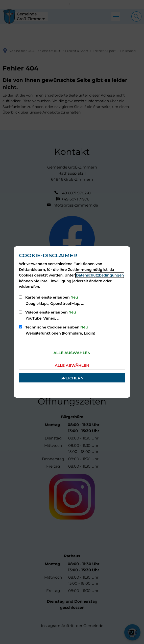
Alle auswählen (72, 353)
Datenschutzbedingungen (100, 275)
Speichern (72, 378)
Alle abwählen (72, 365)
